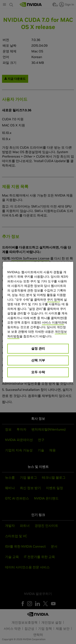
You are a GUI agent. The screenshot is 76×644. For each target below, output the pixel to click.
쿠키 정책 (54, 300)
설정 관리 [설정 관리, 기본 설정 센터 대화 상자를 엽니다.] (38, 348)
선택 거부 (38, 360)
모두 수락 (38, 372)
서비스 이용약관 (53, 322)
